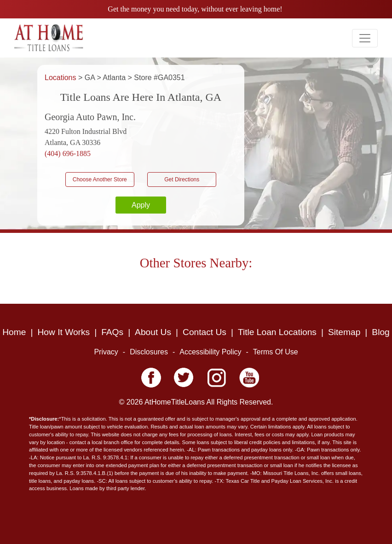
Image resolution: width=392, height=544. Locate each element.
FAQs (112, 332)
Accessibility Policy (210, 352)
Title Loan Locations (277, 332)
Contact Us (205, 332)
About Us (153, 332)
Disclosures (149, 352)
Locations (61, 78)
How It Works (63, 332)
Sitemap (344, 332)
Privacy (106, 352)
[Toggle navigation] (365, 38)
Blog (380, 332)
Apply (141, 205)
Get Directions (182, 179)
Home (14, 332)
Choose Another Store (100, 179)
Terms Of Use (276, 352)
